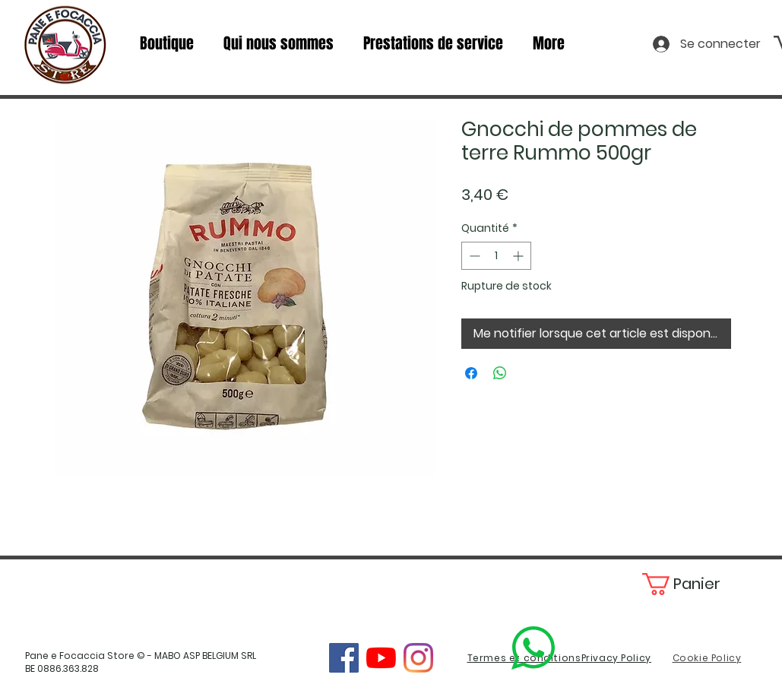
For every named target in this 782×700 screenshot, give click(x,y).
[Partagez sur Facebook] (471, 373)
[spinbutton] (496, 256)
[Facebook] (344, 658)
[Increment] (519, 256)
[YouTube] (381, 658)
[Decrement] (473, 256)
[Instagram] (418, 658)
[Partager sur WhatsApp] (500, 373)
